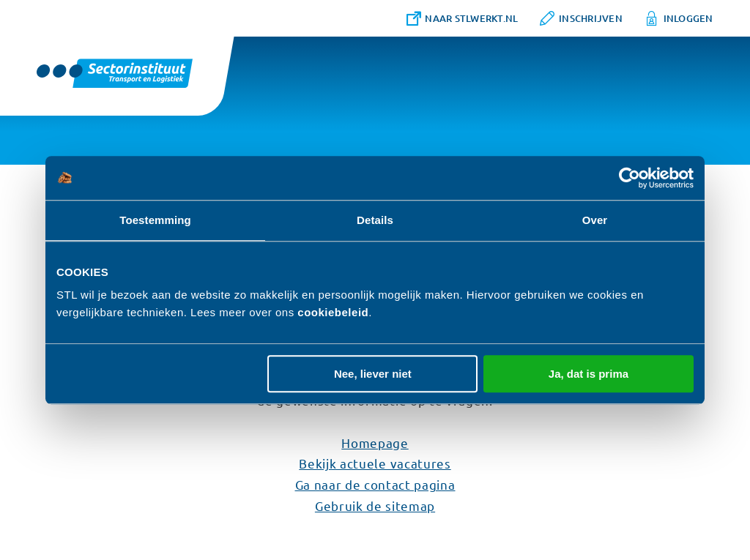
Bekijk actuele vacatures (375, 463)
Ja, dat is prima (589, 374)
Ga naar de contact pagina (375, 484)
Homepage (375, 443)
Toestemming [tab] (155, 220)
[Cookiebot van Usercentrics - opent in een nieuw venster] (630, 178)
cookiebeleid (333, 312)
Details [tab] (375, 220)
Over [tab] (595, 220)
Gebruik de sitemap (375, 505)
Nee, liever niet (373, 374)
